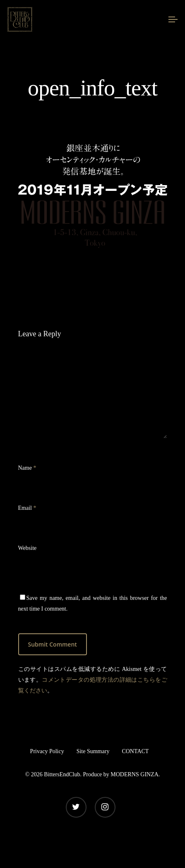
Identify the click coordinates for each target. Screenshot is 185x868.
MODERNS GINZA (135, 774)
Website (28, 548)
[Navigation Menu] (173, 19)
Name (27, 468)
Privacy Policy (47, 751)
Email (27, 508)
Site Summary (93, 751)
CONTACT (135, 751)
